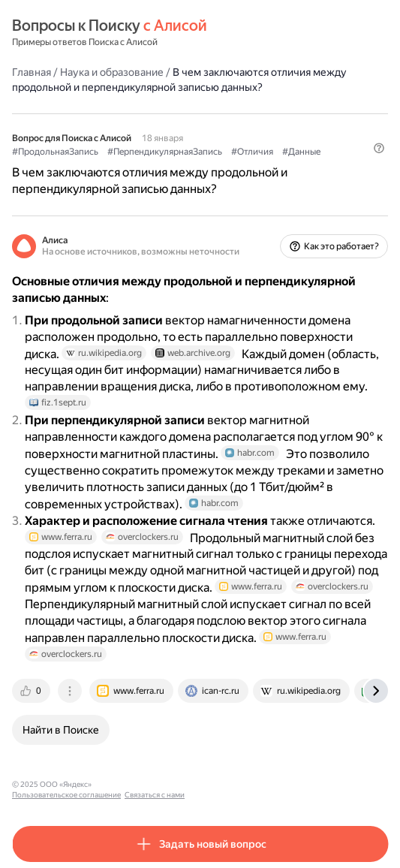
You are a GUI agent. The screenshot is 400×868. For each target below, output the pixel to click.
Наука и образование (112, 72)
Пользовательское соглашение (153, 784)
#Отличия (252, 152)
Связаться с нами (241, 784)
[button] (379, 148)
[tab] (32, 691)
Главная (32, 72)
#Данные (301, 152)
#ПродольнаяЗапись (55, 152)
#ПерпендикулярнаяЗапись (165, 152)
